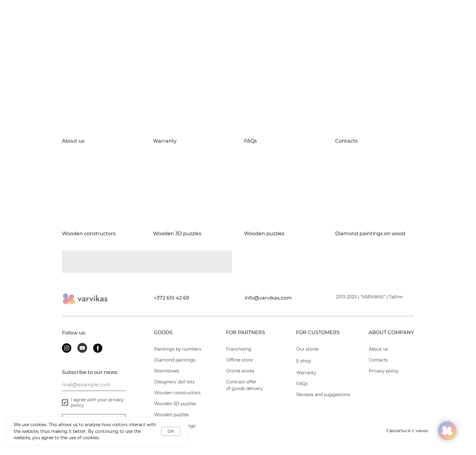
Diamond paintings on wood (370, 234)
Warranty (165, 141)
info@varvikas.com (268, 298)
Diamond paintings (175, 360)
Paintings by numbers (178, 349)
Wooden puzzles (264, 234)
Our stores (308, 349)
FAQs (250, 141)
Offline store (239, 360)
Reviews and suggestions (323, 395)
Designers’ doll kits (174, 382)
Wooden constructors (89, 234)
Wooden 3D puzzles (177, 234)
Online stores (240, 371)
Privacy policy (384, 371)
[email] (94, 385)
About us (73, 141)
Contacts (346, 141)
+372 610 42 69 (172, 298)
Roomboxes (167, 371)
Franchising (239, 349)
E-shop (304, 361)
